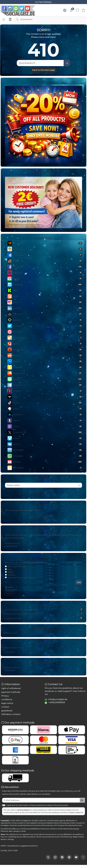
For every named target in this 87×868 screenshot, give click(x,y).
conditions (7, 699)
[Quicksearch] (40, 63)
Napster (48, 320)
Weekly (9, 572)
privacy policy (24, 810)
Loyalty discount (13, 667)
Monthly (10, 575)
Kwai (48, 296)
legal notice (7, 703)
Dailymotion (48, 255)
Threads (48, 391)
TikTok (48, 403)
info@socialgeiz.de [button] (58, 699)
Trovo (48, 409)
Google (48, 279)
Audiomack (48, 243)
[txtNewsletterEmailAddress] (41, 800)
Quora (48, 344)
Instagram (48, 284)
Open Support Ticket (14, 648)
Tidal (48, 397)
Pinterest (48, 332)
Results (44, 563)
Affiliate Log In (11, 633)
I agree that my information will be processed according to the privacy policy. (37, 805)
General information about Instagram (44, 609)
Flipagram (48, 273)
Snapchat (48, 367)
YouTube (48, 462)
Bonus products (12, 543)
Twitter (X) (48, 432)
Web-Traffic (48, 450)
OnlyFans (48, 326)
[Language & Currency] (65, 10)
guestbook (7, 711)
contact (5, 707)
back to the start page (44, 70)
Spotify (48, 379)
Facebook (48, 267)
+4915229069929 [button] (57, 702)
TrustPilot (48, 415)
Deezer (48, 261)
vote (79, 582)
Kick (48, 290)
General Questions (44, 618)
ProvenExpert (48, 338)
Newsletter (10, 670)
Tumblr (48, 420)
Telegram (48, 385)
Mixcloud (48, 314)
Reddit (48, 355)
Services (79, 825)
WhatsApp (48, 456)
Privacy (5, 696)
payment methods (11, 692)
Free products (12, 546)
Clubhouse (48, 249)
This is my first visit (15, 567)
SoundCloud (48, 373)
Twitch (48, 426)
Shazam (48, 361)
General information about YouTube (44, 614)
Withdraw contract (11, 714)
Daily (8, 569)
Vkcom (48, 444)
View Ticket (10, 652)
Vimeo (48, 438)
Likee (48, 302)
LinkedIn (48, 308)
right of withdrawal (11, 688)
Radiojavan (48, 350)
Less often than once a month (20, 578)
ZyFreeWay (48, 468)
